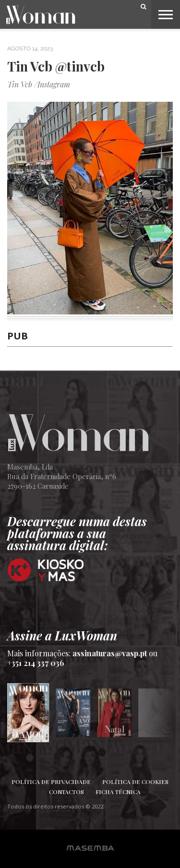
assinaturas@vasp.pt (110, 653)
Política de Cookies (135, 782)
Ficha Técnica (118, 792)
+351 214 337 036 (36, 663)
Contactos (66, 792)
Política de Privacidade (51, 782)
